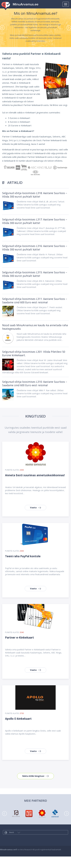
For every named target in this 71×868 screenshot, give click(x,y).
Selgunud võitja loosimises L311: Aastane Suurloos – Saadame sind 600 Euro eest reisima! (35, 301)
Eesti (12, 833)
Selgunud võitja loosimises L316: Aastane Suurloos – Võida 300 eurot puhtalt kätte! (35, 248)
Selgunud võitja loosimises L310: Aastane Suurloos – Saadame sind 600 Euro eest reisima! (35, 383)
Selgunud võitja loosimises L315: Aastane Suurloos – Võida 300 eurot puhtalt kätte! (35, 274)
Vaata (33, 507)
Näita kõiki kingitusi (33, 776)
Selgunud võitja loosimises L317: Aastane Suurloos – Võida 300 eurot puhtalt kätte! (35, 221)
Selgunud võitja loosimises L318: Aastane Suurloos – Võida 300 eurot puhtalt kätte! (35, 195)
